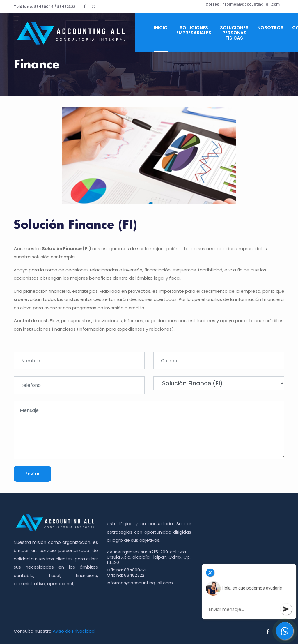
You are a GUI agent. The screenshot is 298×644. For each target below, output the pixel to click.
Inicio (161, 28)
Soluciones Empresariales (194, 30)
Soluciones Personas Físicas (234, 33)
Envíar (32, 474)
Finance (37, 65)
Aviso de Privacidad (74, 631)
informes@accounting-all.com (243, 4)
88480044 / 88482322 (44, 7)
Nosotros (270, 28)
